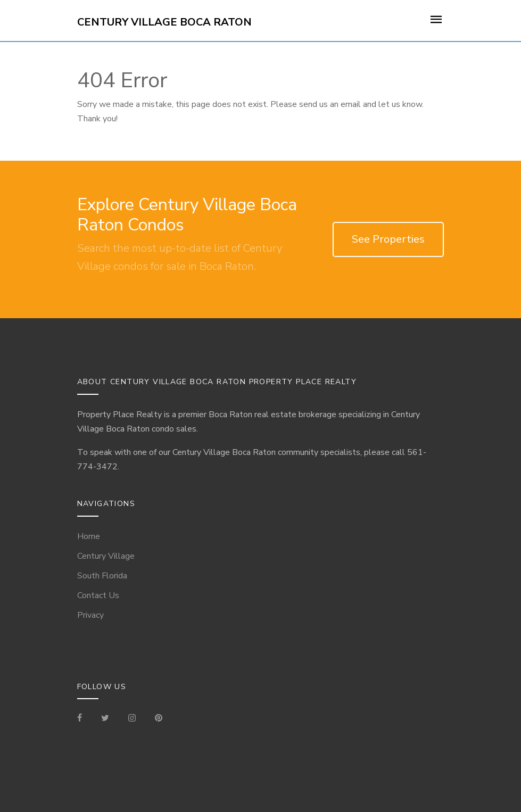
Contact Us (98, 595)
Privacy (90, 615)
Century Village (106, 556)
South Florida (102, 576)
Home (89, 536)
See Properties (388, 239)
